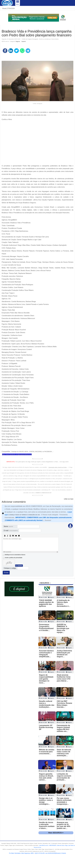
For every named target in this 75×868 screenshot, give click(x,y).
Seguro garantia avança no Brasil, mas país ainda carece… (46, 777)
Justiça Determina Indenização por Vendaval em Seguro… (64, 654)
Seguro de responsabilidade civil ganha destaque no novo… (46, 679)
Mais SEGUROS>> (56, 833)
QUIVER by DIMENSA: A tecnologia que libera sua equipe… (63, 628)
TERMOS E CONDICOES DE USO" (44, 493)
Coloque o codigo (10, 568)
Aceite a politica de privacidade (14, 558)
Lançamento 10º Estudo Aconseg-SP (46, 727)
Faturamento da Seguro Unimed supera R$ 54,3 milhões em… (63, 728)
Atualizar (20, 566)
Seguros (18, 41)
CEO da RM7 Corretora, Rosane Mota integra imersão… (65, 704)
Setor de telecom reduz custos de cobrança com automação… (64, 753)
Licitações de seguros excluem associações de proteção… (64, 777)
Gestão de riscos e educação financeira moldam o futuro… (47, 825)
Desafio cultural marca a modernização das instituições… (47, 704)
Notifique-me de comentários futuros (15, 555)
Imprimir (24, 41)
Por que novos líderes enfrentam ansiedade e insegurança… (64, 801)
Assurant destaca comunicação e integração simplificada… (46, 654)
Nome (8, 526)
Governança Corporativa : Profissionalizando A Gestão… (46, 627)
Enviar (6, 573)
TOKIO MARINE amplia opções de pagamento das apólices (46, 603)
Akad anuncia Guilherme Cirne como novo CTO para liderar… (64, 678)
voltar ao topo (69, 499)
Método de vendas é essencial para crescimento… (47, 752)
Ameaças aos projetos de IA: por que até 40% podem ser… (64, 825)
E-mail (11, 531)
